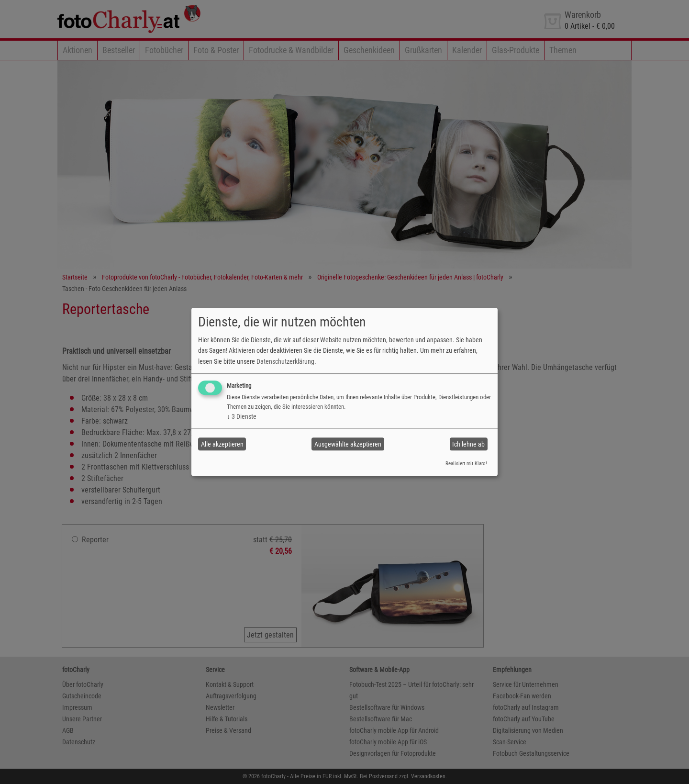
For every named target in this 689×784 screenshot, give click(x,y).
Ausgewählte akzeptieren (348, 444)
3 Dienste (242, 416)
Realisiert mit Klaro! (466, 464)
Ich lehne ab (468, 444)
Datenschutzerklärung (285, 361)
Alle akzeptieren (222, 444)
